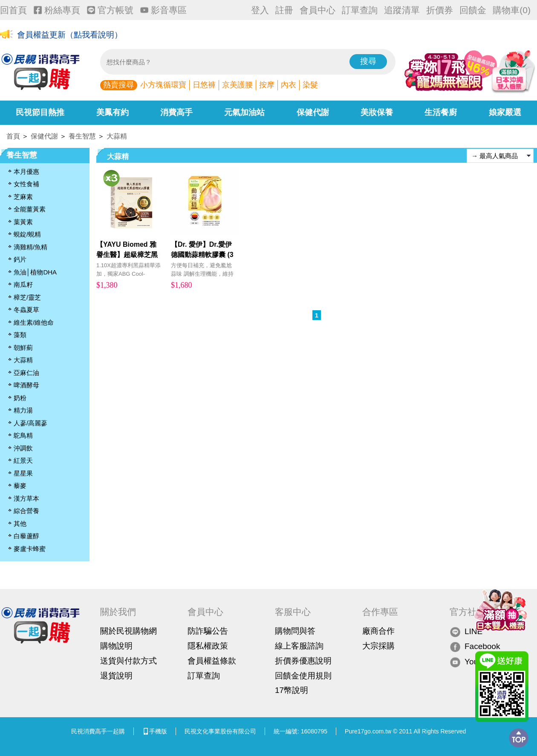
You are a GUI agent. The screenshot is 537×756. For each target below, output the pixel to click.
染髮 (310, 85)
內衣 (289, 85)
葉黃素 (23, 222)
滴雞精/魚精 (30, 247)
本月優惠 (26, 172)
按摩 (267, 85)
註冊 (284, 10)
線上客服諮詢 (299, 646)
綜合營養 (26, 511)
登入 (260, 10)
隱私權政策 (208, 646)
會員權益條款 (212, 661)
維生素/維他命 (34, 322)
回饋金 (473, 10)
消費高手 (176, 112)
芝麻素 (23, 197)
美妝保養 (377, 112)
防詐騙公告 (208, 631)
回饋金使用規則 (303, 676)
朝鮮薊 (23, 348)
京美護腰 (237, 85)
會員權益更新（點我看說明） (70, 35)
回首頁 (13, 10)
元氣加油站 (244, 112)
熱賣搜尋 (118, 85)
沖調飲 (23, 448)
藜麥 (20, 486)
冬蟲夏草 (26, 310)
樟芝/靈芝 (27, 297)
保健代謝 (313, 112)
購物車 (512, 10)
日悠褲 (204, 85)
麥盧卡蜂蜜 (30, 549)
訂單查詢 (360, 10)
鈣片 (20, 259)
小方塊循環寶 (163, 85)
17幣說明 (292, 690)
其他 (20, 524)
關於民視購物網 (128, 631)
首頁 (13, 136)
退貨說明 (116, 676)
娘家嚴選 (505, 112)
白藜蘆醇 (26, 536)
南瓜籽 (23, 284)
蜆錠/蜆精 (27, 234)
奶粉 (20, 398)
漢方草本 (26, 498)
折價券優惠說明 (303, 661)
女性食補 (26, 184)
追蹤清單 (402, 10)
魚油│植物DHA (35, 272)
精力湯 (23, 410)
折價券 (440, 10)
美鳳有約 (113, 112)
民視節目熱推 (40, 112)
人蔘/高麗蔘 (30, 423)
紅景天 (23, 460)
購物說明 (116, 646)
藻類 (20, 335)
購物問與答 (295, 631)
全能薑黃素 (30, 209)
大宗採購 (378, 646)
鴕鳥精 (23, 435)
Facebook (475, 647)
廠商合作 (378, 631)
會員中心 (318, 10)
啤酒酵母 (26, 385)
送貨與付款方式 (128, 661)
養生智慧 (82, 136)
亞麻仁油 (26, 373)
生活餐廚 (441, 112)
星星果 (23, 473)
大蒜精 (117, 136)
